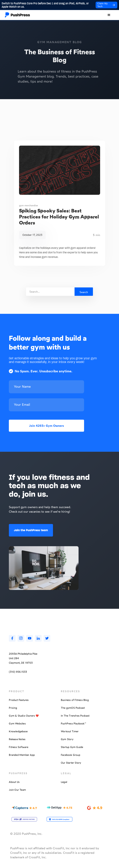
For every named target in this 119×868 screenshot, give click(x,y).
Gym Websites (17, 724)
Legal (64, 782)
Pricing (13, 708)
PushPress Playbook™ (73, 724)
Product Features (19, 700)
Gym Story (67, 739)
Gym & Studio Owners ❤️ (24, 716)
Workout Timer (70, 731)
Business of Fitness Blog (75, 700)
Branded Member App (22, 755)
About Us (14, 782)
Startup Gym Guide (72, 747)
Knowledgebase (18, 731)
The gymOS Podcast (73, 708)
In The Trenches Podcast (75, 716)
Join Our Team (17, 790)
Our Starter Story (71, 763)
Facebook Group (71, 755)
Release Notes (17, 739)
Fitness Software (19, 747)
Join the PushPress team (31, 532)
